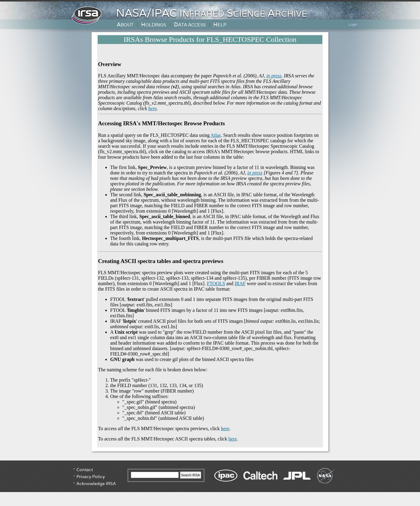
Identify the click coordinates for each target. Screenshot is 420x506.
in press (274, 76)
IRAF (240, 283)
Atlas (216, 135)
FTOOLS (216, 283)
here (152, 108)
